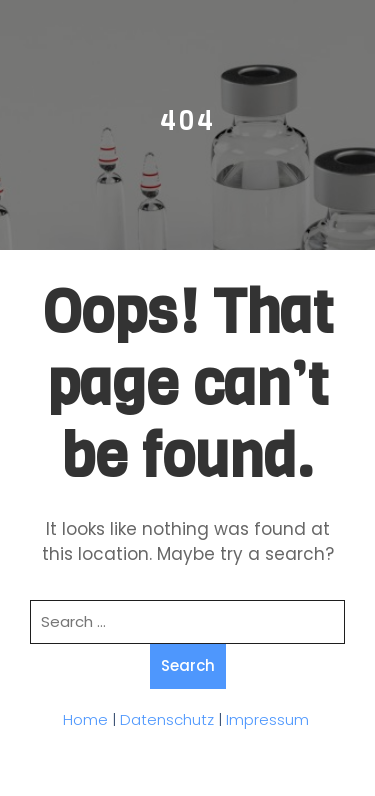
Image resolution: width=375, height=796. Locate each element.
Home (85, 719)
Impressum (267, 719)
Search (188, 665)
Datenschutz (167, 719)
